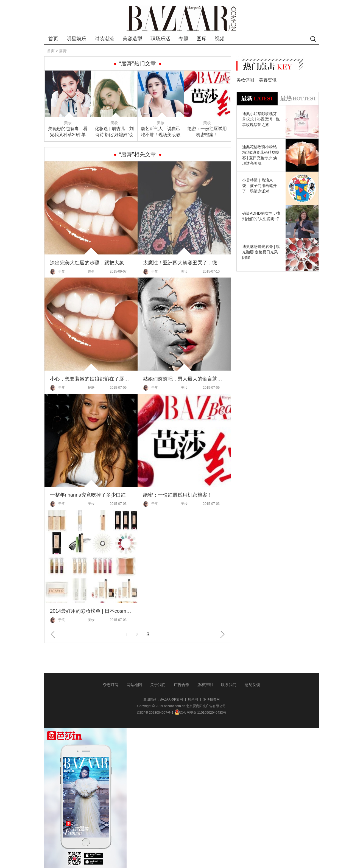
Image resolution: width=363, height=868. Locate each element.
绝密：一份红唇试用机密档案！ (207, 132)
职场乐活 (160, 39)
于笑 (57, 272)
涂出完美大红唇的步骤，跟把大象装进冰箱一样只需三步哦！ (91, 263)
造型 (91, 271)
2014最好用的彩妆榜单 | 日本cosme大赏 (91, 611)
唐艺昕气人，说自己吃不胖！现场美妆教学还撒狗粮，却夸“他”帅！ (161, 132)
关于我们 (158, 685)
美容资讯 (268, 80)
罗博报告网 (211, 699)
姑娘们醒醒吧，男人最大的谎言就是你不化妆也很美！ (184, 379)
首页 (53, 39)
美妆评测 (245, 80)
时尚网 (193, 699)
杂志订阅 (111, 685)
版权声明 (205, 685)
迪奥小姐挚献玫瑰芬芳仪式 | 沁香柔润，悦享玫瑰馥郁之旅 (261, 119)
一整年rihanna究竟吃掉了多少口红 (88, 495)
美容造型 (132, 39)
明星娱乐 (76, 39)
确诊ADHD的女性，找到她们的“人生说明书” (261, 216)
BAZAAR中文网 (171, 699)
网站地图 (134, 685)
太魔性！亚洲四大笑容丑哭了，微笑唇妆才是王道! (184, 263)
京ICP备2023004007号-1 (155, 713)
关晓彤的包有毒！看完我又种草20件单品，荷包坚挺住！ (68, 132)
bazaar (181, 19)
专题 (183, 39)
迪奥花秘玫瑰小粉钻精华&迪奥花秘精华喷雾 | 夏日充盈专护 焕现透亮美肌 (261, 155)
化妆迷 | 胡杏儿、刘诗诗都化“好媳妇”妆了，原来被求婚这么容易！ (114, 132)
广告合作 (181, 685)
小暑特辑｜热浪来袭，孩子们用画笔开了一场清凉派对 (259, 186)
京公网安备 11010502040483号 (200, 713)
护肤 (91, 388)
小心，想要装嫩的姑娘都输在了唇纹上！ (91, 379)
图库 (202, 39)
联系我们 (229, 685)
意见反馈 (252, 685)
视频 (220, 39)
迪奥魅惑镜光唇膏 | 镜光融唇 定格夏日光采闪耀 (261, 252)
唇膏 (63, 51)
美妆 (68, 123)
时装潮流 (104, 39)
